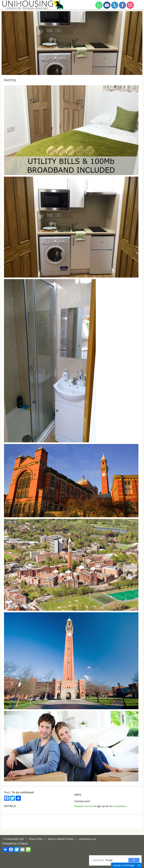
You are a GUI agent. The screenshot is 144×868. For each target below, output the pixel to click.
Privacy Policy (36, 839)
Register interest (84, 806)
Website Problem (65, 839)
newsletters (120, 806)
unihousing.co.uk (87, 839)
